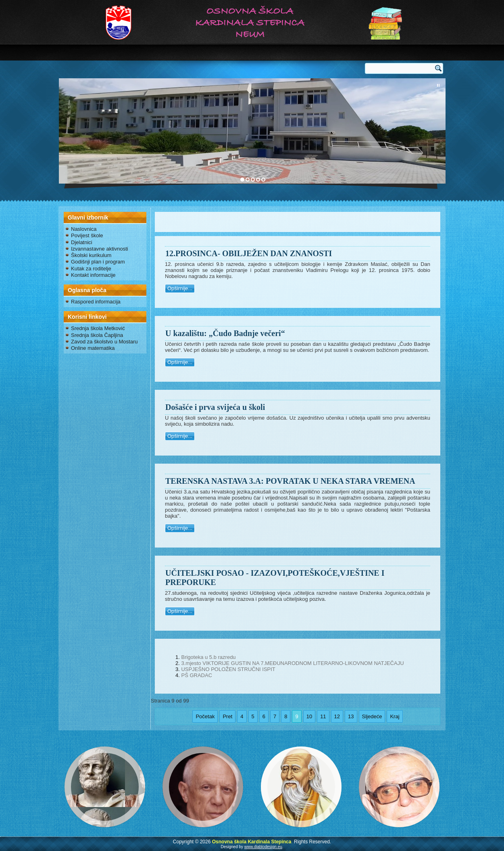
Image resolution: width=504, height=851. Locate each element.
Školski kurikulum (91, 255)
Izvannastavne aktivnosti (100, 249)
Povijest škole (87, 235)
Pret (227, 716)
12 (337, 716)
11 (323, 716)
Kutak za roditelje (91, 269)
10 (309, 716)
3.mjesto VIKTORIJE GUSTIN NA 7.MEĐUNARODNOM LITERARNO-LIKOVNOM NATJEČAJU (292, 663)
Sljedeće (372, 716)
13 (351, 716)
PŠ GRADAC (197, 675)
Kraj (395, 716)
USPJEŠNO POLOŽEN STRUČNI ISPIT (228, 669)
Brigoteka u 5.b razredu (208, 657)
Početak (205, 716)
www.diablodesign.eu (263, 847)
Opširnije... (180, 288)
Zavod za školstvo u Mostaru (104, 342)
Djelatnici (82, 242)
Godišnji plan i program (98, 262)
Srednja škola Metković (98, 328)
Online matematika (93, 348)
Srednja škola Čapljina (97, 335)
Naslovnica (84, 229)
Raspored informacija (96, 302)
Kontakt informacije (93, 275)
